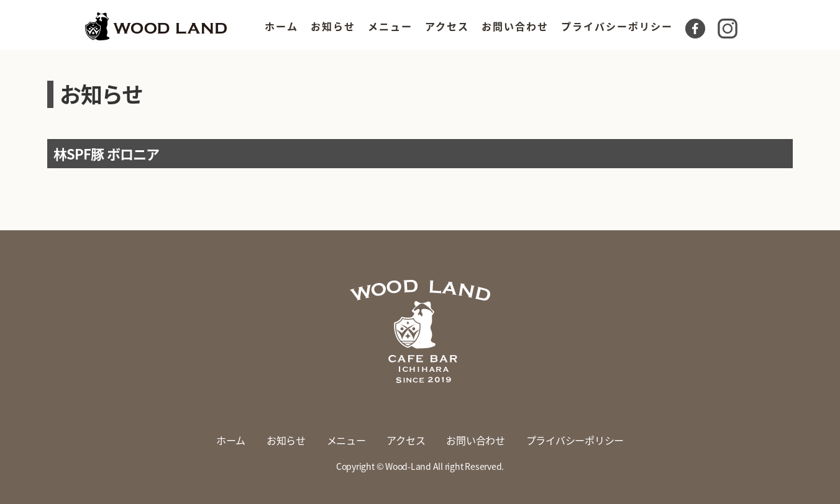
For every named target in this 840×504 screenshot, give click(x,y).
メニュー (390, 26)
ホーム (281, 26)
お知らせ (333, 26)
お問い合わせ (515, 26)
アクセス (447, 26)
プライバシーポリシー (617, 26)
